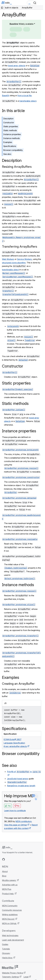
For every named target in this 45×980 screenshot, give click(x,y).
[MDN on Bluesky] (8, 859)
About (5, 871)
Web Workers (8, 259)
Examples (8, 142)
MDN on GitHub (9, 923)
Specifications (10, 146)
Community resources (12, 910)
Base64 (6, 96)
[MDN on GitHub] (3, 859)
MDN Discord (8, 919)
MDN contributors (24, 821)
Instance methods (11, 138)
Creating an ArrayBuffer (18, 684)
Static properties (11, 126)
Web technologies (10, 936)
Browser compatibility (13, 150)
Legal (26, 977)
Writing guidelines (10, 915)
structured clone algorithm (14, 263)
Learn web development (13, 940)
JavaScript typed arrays (18, 779)
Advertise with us (10, 885)
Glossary (6, 953)
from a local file (25, 96)
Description (8, 119)
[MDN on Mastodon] (17, 859)
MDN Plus (7, 889)
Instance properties (12, 134)
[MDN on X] (12, 859)
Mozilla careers (9, 880)
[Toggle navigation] (40, 3)
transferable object (28, 101)
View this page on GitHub (15, 825)
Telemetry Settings (10, 977)
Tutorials (6, 949)
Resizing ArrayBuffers (17, 167)
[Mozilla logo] (10, 967)
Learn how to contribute (15, 811)
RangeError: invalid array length (21, 786)
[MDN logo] (7, 848)
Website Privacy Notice (13, 973)
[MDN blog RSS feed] (21, 859)
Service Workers (24, 259)
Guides (5, 944)
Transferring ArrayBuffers (20, 247)
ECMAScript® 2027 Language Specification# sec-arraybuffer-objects (15, 743)
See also (7, 154)
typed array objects (17, 66)
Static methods (10, 130)
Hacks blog (7, 958)
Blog (4, 876)
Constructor (9, 122)
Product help (8, 894)
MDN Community (10, 906)
